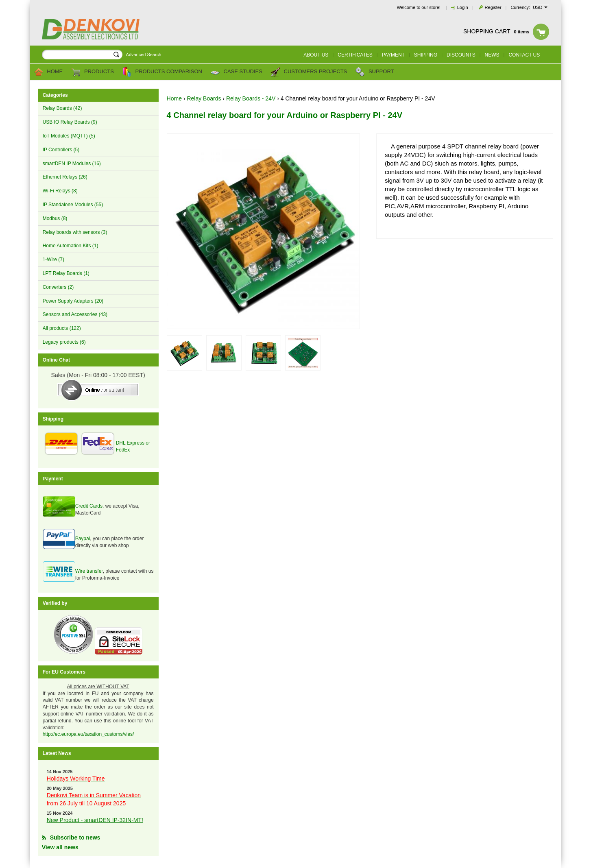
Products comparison (162, 72)
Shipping (426, 55)
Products (92, 72)
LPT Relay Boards (66, 273)
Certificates (355, 55)
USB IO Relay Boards (70, 122)
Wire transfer (89, 571)
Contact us (524, 55)
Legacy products (64, 342)
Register (493, 7)
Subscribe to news (75, 837)
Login (463, 7)
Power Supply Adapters (73, 301)
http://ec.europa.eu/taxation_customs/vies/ (88, 734)
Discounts (461, 55)
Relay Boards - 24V (251, 98)
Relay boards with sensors (75, 232)
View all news (60, 847)
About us (316, 55)
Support (374, 72)
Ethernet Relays (65, 177)
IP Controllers (61, 150)
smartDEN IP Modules (72, 164)
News (492, 55)
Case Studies (236, 72)
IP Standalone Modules (73, 205)
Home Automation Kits (71, 246)
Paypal (83, 539)
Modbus (55, 218)
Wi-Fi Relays (60, 191)
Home (48, 72)
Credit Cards (89, 506)
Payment (393, 55)
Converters (58, 287)
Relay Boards (62, 108)
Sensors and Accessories (75, 314)
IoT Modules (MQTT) (69, 136)
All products (62, 328)
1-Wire (53, 260)
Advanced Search (144, 55)
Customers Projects (309, 72)
